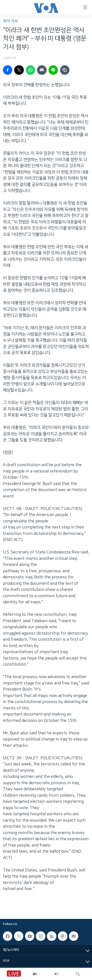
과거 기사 (10, 21)
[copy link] (65, 70)
